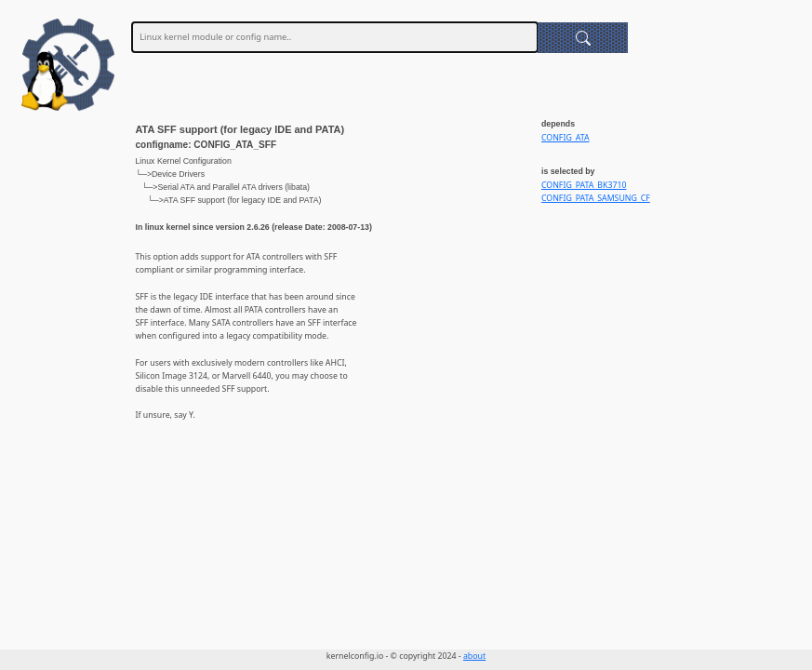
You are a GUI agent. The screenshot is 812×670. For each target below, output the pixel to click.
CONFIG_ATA (566, 138)
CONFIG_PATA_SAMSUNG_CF (596, 198)
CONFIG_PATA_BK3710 (584, 185)
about (474, 656)
